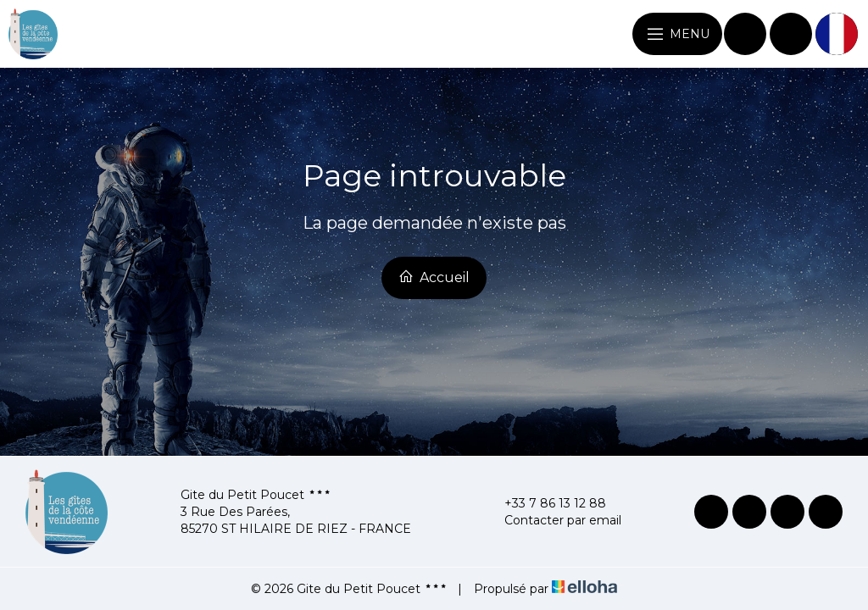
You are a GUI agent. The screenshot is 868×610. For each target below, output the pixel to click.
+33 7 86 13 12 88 (545, 503)
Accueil (434, 277)
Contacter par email (553, 520)
